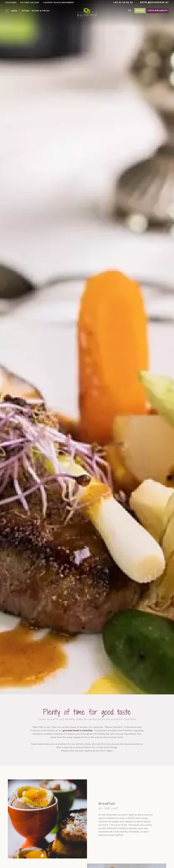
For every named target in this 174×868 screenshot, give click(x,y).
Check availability (158, 11)
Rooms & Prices (41, 11)
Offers (26, 11)
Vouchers (11, 3)
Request (140, 11)
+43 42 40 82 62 (122, 2)
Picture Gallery (30, 3)
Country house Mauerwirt (59, 3)
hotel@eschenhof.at (153, 2)
